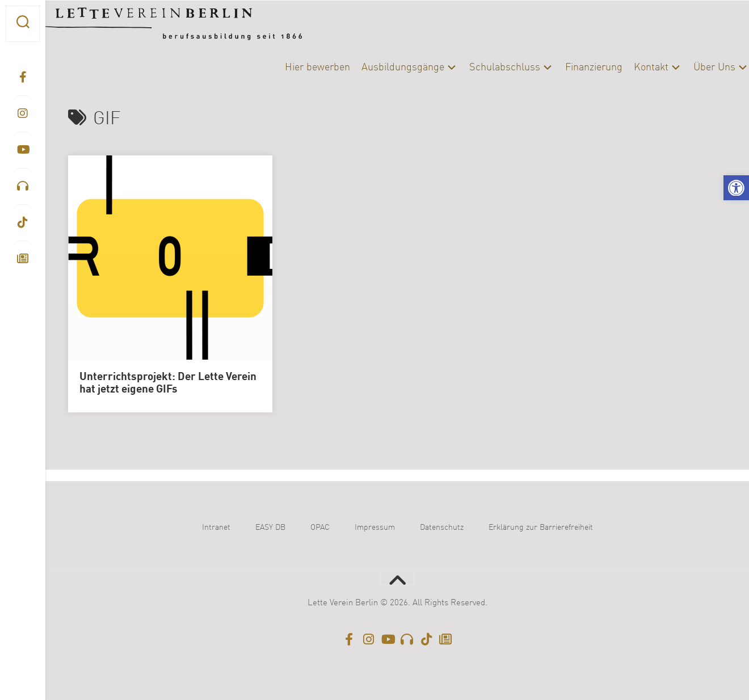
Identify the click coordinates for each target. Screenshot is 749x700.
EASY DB (270, 528)
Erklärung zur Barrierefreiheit (541, 528)
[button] (736, 188)
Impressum (375, 528)
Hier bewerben (295, 68)
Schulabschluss (482, 68)
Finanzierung (571, 68)
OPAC (320, 528)
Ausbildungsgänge (380, 68)
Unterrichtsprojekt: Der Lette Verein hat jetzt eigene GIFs (168, 384)
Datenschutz (442, 528)
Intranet (216, 528)
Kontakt (628, 68)
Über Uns (692, 68)
